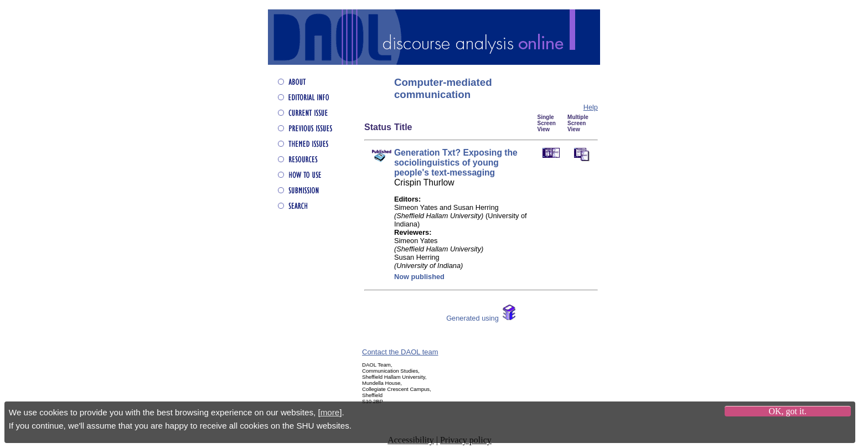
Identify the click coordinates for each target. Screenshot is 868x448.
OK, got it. (787, 411)
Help (591, 107)
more (330, 412)
